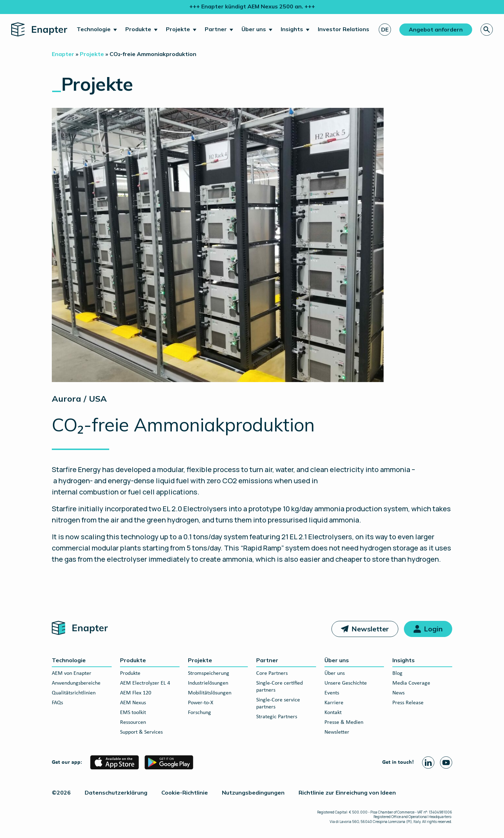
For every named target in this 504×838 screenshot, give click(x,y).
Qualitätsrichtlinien (74, 693)
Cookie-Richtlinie (185, 792)
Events (332, 693)
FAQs (57, 703)
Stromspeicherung (209, 673)
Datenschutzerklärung (116, 792)
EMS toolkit (133, 713)
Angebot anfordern (436, 29)
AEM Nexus (133, 703)
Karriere (334, 703)
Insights (292, 29)
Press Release (408, 703)
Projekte (178, 29)
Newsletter (370, 629)
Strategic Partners (277, 717)
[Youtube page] (446, 763)
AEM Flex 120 (136, 693)
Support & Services (141, 732)
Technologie (94, 29)
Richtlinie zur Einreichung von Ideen (347, 792)
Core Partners (272, 673)
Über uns (254, 29)
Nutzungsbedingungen (253, 792)
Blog (397, 673)
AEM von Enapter (72, 673)
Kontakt (333, 713)
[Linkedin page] (428, 763)
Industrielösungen (208, 683)
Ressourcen (133, 722)
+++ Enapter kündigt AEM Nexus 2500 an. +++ (252, 6)
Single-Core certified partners (279, 687)
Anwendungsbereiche (76, 683)
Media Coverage (411, 683)
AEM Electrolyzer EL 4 (145, 683)
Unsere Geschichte (346, 683)
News (398, 693)
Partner (216, 29)
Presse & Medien (344, 722)
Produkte (138, 29)
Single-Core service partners (278, 704)
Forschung (199, 713)
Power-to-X (201, 703)
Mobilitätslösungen (210, 693)
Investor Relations (344, 29)
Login (433, 629)
